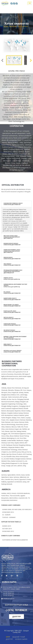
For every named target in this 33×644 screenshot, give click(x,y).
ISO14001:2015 (7, 529)
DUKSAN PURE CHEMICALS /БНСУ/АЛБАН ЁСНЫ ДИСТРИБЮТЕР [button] (13, 204)
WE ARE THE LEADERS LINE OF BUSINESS (16, 26)
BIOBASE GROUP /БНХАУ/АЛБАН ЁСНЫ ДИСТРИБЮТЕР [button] (12, 244)
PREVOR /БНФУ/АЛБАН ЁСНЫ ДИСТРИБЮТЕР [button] (12, 258)
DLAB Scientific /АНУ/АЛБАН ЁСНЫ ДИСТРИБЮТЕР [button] (12, 312)
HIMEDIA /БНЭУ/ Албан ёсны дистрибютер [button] (12, 278)
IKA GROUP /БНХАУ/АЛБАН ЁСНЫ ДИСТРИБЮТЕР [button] (12, 331)
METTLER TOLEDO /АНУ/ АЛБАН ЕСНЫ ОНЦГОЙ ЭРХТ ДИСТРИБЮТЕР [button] (12, 237)
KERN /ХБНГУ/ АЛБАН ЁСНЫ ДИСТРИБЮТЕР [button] (12, 345)
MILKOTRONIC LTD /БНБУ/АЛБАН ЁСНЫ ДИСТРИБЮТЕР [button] (12, 305)
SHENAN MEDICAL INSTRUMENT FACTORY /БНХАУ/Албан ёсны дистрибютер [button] (15, 285)
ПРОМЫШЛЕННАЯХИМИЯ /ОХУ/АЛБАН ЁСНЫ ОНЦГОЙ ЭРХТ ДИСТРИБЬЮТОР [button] (13, 271)
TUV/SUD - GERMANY (9, 517)
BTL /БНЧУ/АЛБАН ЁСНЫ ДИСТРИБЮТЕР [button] (12, 292)
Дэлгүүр (16, 617)
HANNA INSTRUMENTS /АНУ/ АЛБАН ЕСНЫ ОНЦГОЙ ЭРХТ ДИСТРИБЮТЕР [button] (12, 251)
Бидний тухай (19, 637)
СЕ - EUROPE (6, 515)
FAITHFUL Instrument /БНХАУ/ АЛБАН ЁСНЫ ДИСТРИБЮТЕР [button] (13, 351)
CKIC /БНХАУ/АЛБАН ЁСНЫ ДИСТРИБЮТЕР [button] (12, 264)
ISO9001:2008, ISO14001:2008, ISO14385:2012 (17, 509)
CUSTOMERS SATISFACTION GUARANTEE (15, 540)
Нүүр (8, 637)
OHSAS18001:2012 (8, 512)
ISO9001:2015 (7, 526)
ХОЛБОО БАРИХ (21, 639)
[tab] (16, 204)
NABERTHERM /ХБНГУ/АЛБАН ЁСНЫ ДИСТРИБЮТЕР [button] (12, 299)
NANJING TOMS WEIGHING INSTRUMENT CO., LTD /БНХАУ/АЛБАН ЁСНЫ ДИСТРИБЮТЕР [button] (15, 338)
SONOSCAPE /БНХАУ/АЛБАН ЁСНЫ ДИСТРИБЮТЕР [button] (12, 324)
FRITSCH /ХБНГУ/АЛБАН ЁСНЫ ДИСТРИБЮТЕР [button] (12, 318)
